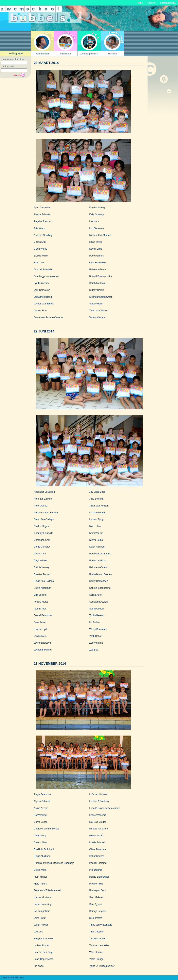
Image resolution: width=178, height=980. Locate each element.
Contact (151, 3)
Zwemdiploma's (89, 54)
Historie (112, 54)
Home (140, 3)
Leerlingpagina (168, 3)
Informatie (66, 54)
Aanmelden (42, 54)
